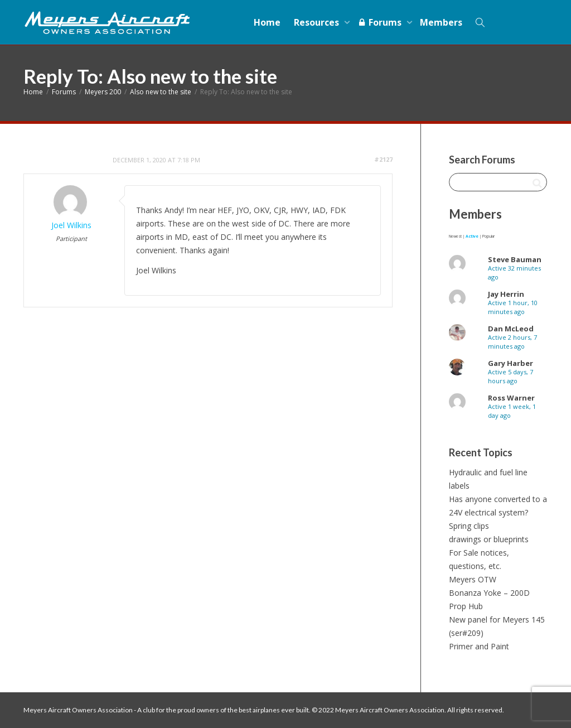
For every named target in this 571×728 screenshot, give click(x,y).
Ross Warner (511, 398)
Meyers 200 (103, 92)
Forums (381, 22)
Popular (488, 236)
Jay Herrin (506, 294)
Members (441, 22)
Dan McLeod (511, 329)
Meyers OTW (473, 579)
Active (472, 236)
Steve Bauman (515, 259)
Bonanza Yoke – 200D (489, 593)
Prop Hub (466, 606)
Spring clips (469, 526)
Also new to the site (161, 92)
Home (267, 22)
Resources (318, 22)
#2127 (383, 159)
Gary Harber (510, 363)
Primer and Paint (479, 646)
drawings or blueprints (489, 539)
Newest (455, 236)
